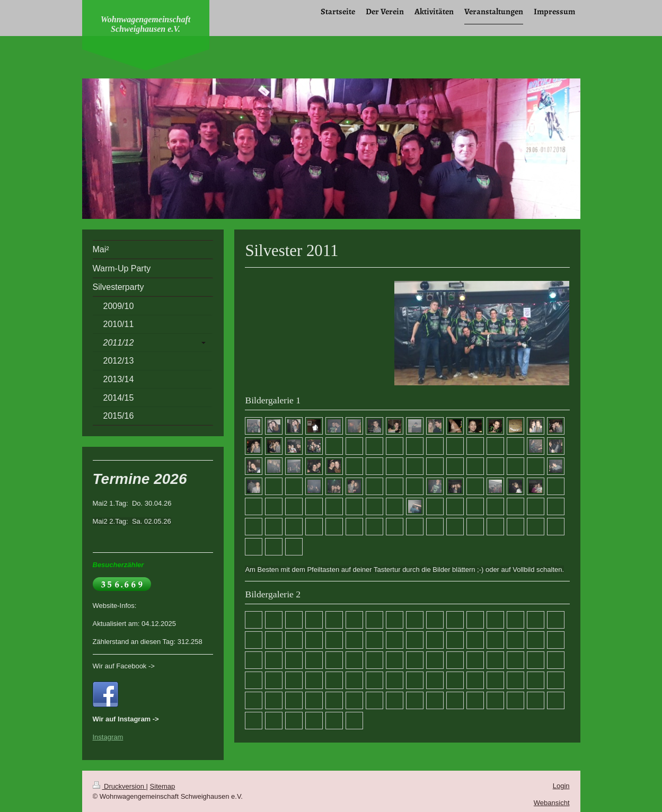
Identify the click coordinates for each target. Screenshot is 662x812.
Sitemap (163, 786)
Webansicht (552, 803)
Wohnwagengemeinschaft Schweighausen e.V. (146, 24)
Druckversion (120, 786)
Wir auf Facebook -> (124, 666)
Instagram (108, 737)
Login (561, 786)
